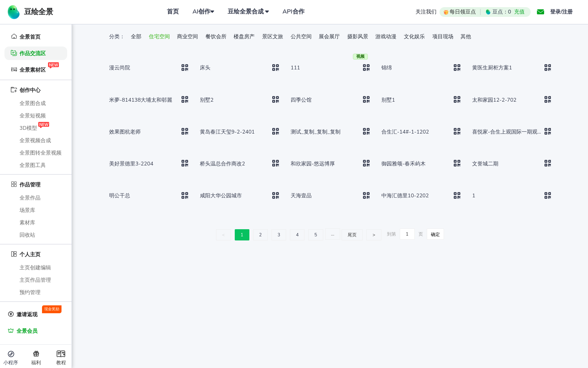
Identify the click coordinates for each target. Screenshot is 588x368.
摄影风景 (358, 37)
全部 (137, 37)
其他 (466, 37)
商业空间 (188, 37)
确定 (435, 234)
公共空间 (302, 37)
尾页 (352, 235)
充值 (519, 12)
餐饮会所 (217, 37)
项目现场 (444, 37)
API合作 (293, 12)
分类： (117, 37)
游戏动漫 (387, 37)
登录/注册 (561, 12)
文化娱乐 (415, 37)
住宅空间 (160, 37)
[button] (540, 12)
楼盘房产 (245, 37)
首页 (173, 12)
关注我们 (426, 12)
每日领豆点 (459, 12)
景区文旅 (273, 37)
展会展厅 (330, 37)
